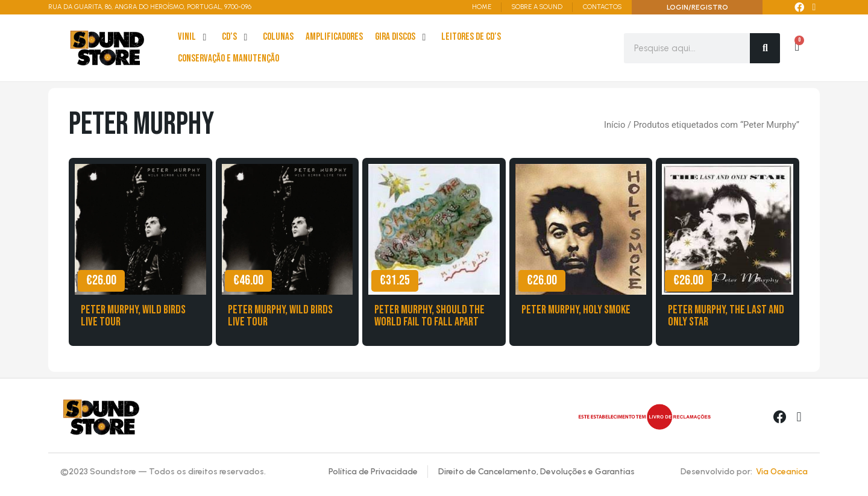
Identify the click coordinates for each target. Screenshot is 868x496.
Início (615, 125)
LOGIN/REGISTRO (697, 7)
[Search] (765, 48)
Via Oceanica (782, 472)
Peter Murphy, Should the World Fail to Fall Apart (429, 316)
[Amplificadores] (334, 37)
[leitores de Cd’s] (471, 37)
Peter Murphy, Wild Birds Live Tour (280, 316)
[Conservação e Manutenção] (228, 59)
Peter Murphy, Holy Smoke (576, 310)
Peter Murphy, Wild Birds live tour (133, 316)
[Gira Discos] (402, 37)
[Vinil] (194, 37)
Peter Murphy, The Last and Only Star (726, 316)
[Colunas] (278, 37)
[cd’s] (236, 37)
